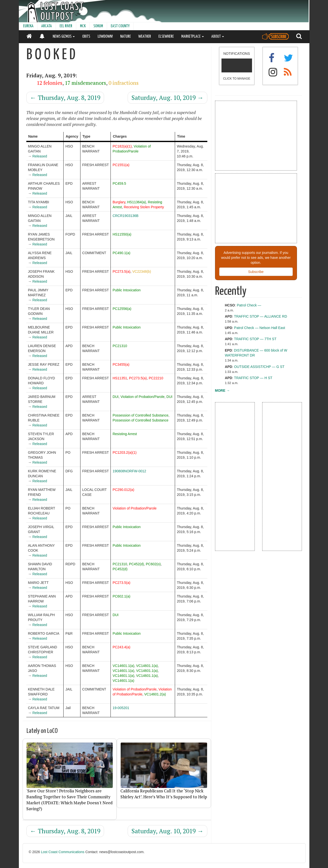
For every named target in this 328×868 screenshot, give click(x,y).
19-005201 (121, 708)
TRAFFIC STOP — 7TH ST (255, 339)
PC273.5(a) (121, 271)
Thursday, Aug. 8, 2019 (65, 98)
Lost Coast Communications (63, 852)
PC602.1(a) (121, 596)
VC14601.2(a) (155, 694)
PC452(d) (137, 564)
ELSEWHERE (166, 37)
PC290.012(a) (123, 490)
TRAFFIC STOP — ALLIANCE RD (261, 316)
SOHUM (98, 26)
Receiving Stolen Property (144, 207)
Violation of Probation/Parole (142, 397)
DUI (115, 397)
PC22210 (156, 378)
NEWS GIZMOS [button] (64, 37)
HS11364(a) (137, 202)
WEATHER (145, 37)
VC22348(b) (142, 271)
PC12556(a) (122, 309)
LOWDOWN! (105, 37)
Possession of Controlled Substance (140, 415)
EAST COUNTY (120, 26)
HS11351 (120, 378)
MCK (83, 26)
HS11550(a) (122, 234)
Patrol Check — (249, 305)
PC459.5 (119, 183)
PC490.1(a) (121, 253)
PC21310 (120, 346)
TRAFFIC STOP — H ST (253, 378)
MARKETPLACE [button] (193, 37)
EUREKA (28, 26)
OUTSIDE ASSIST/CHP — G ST (259, 367)
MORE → (222, 390)
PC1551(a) (121, 165)
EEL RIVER (66, 26)
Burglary (119, 202)
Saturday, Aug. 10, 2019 (167, 98)
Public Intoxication (127, 290)
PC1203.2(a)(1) (125, 452)
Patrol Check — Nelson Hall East (260, 328)
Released (40, 156)
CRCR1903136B (125, 216)
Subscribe (256, 272)
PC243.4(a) (121, 647)
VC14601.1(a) (123, 666)
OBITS (86, 37)
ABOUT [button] (218, 37)
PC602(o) (153, 564)
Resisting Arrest (125, 434)
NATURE (126, 37)
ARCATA (47, 26)
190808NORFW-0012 (129, 471)
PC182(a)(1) (122, 146)
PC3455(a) (121, 364)
